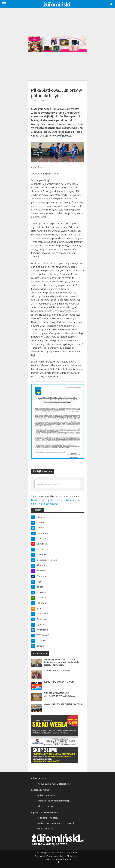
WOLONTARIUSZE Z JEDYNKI (57, 671)
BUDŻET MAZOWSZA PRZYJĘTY (59, 682)
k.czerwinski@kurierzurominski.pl (54, 801)
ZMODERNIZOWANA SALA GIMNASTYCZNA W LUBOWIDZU (59, 694)
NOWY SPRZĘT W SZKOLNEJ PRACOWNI (63, 704)
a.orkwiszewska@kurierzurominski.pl (56, 823)
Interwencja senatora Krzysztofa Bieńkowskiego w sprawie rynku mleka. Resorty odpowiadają (62, 662)
